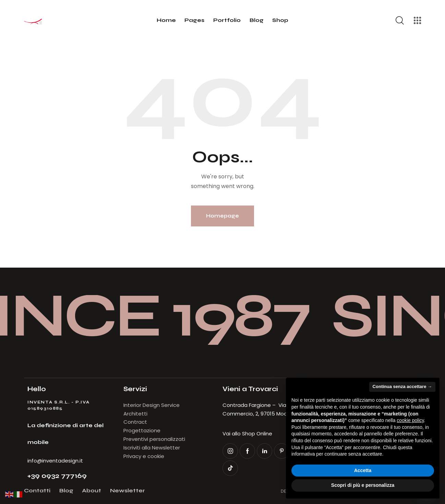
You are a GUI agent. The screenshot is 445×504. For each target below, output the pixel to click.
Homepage (222, 216)
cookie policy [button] (410, 420)
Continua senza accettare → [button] (402, 386)
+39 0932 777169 (57, 476)
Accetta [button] (363, 470)
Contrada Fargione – (250, 405)
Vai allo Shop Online (247, 433)
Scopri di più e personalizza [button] (363, 485)
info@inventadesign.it (55, 461)
